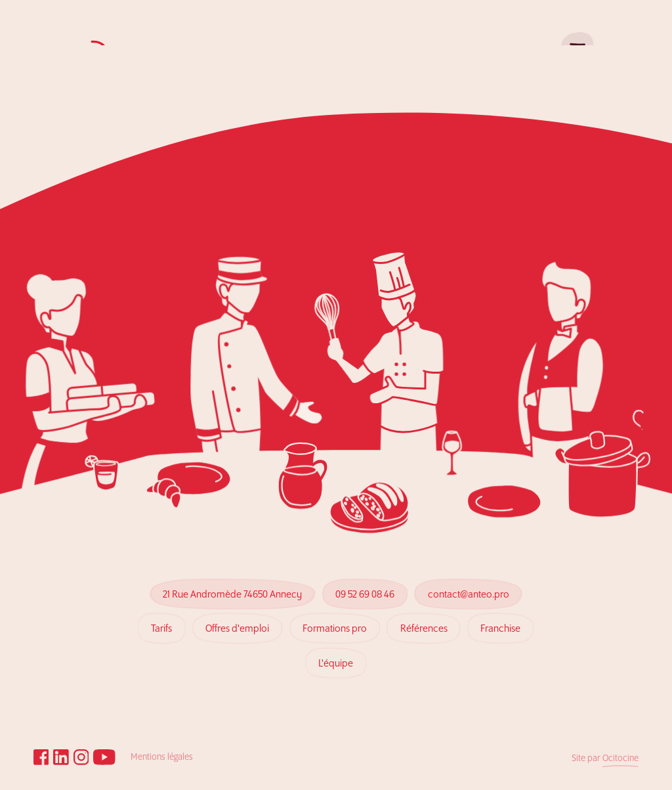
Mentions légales (162, 757)
